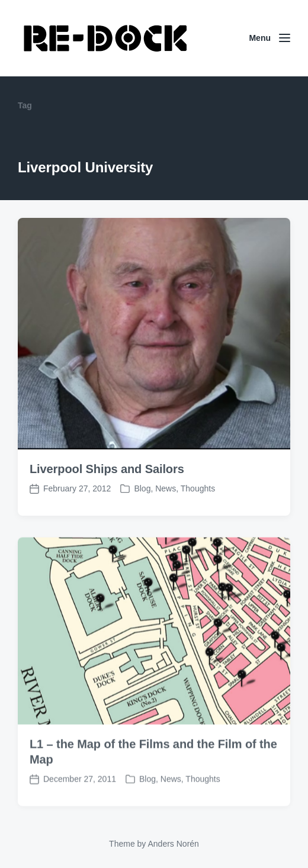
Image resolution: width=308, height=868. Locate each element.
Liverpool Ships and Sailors (107, 469)
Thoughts (198, 488)
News (166, 488)
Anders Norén (173, 844)
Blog (142, 488)
